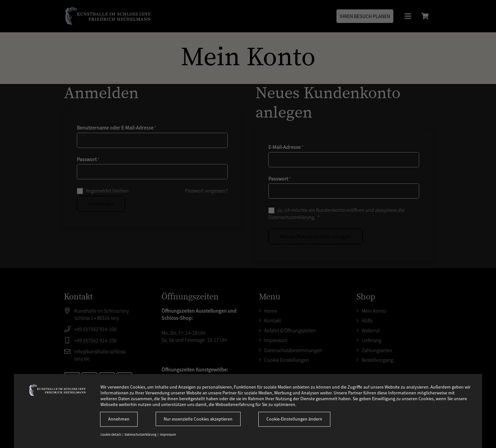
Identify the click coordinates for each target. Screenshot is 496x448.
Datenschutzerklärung (141, 435)
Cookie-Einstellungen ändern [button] (294, 419)
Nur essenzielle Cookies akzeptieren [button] (198, 419)
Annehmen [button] (119, 419)
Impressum (168, 435)
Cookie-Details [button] (111, 435)
